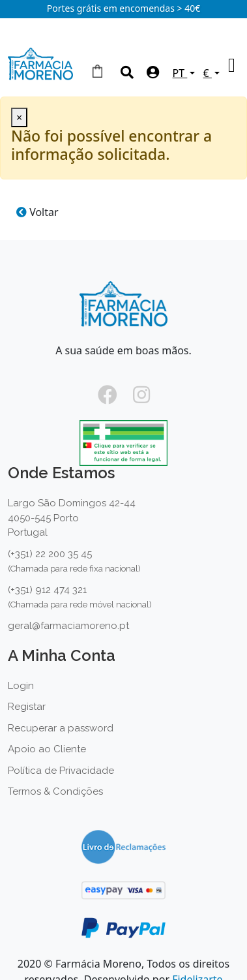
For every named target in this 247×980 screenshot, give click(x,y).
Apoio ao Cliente (47, 749)
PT (180, 73)
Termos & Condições (55, 791)
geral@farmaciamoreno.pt (68, 626)
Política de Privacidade (61, 771)
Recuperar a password (61, 728)
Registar (27, 707)
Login (21, 686)
